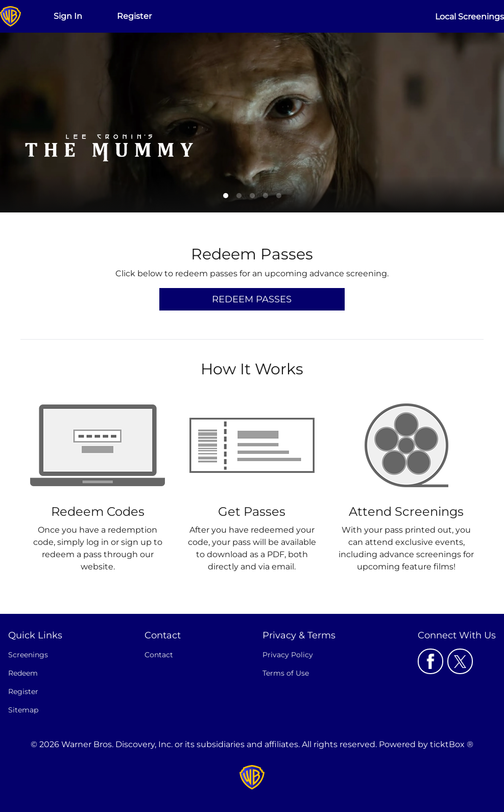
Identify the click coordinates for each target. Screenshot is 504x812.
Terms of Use (286, 673)
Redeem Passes (252, 299)
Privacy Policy (288, 655)
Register (134, 16)
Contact (159, 655)
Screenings (28, 655)
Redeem (23, 673)
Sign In (68, 16)
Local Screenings (470, 17)
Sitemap (23, 710)
